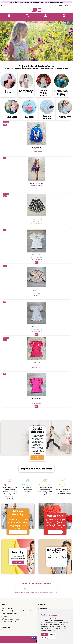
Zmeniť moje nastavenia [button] (48, 638)
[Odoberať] (55, 589)
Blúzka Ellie (37, 132)
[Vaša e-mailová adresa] (34, 589)
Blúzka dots (36, 61)
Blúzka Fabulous (37, 168)
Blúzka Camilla (36, 25)
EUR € (60, 6)
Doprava (5, 616)
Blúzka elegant (37, 97)
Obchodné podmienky (9, 614)
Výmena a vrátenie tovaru (11, 619)
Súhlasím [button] (45, 634)
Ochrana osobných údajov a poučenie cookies (17, 611)
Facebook (4, 630)
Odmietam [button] (53, 634)
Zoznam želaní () (68, 6)
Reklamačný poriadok (9, 622)
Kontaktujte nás (7, 608)
